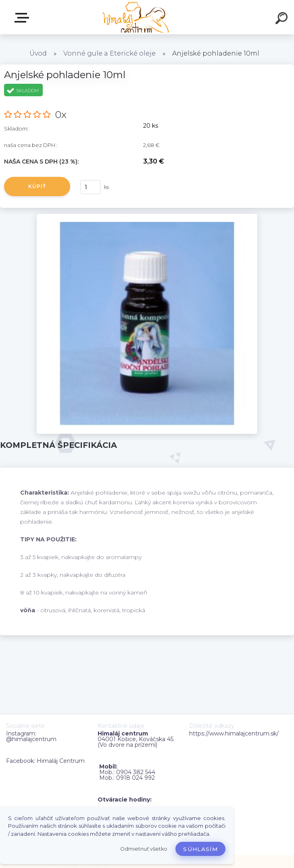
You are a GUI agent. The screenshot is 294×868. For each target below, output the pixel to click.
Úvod (38, 53)
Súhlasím (200, 849)
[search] (283, 19)
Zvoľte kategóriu (23, 18)
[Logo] (135, 17)
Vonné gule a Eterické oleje (109, 53)
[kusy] (90, 187)
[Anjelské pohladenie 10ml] (147, 217)
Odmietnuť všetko (144, 849)
